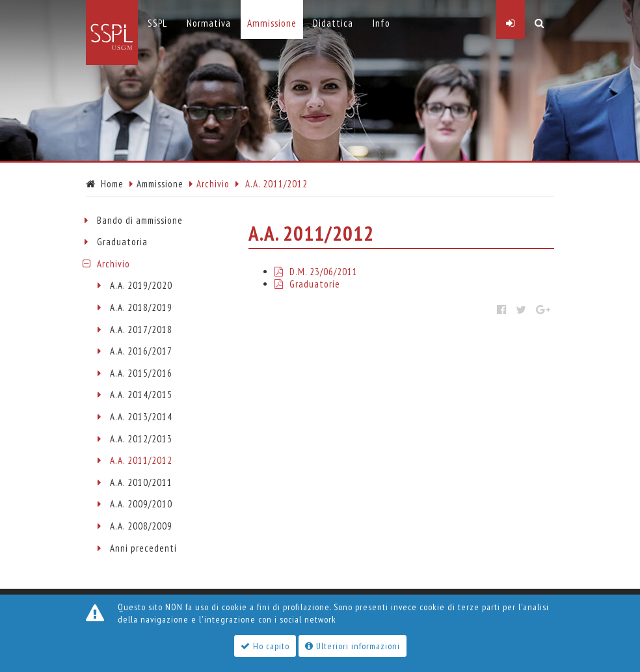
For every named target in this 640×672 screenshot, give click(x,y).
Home (105, 184)
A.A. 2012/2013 (141, 439)
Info (381, 23)
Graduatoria (122, 242)
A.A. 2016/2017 (141, 351)
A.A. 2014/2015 (141, 395)
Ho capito (265, 646)
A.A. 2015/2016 (141, 373)
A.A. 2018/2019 (141, 307)
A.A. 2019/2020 (141, 285)
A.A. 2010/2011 (141, 482)
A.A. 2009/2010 (141, 504)
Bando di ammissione (140, 220)
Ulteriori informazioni (353, 646)
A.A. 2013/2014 (141, 417)
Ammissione (160, 184)
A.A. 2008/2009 (141, 526)
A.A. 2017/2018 (141, 329)
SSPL (157, 23)
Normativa (209, 23)
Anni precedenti (143, 548)
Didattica (333, 23)
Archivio (113, 264)
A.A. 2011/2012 (141, 460)
